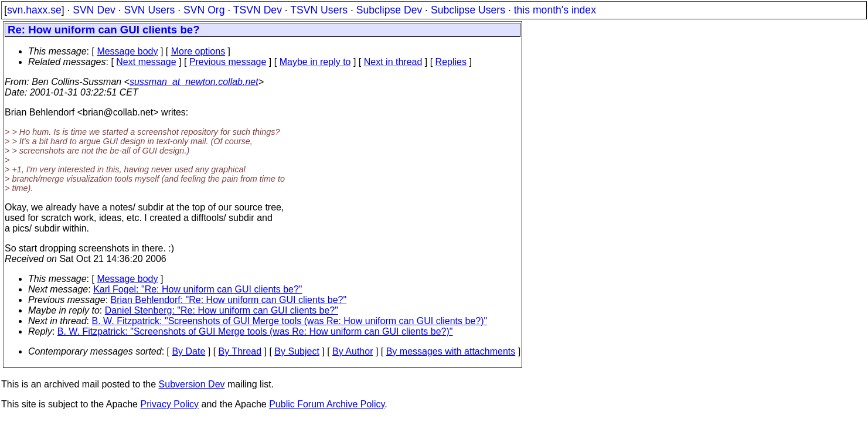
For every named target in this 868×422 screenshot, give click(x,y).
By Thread (240, 351)
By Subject (297, 351)
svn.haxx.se (34, 10)
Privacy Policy (169, 404)
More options (198, 51)
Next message (146, 62)
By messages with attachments (451, 351)
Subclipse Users (468, 10)
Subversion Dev (192, 384)
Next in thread (393, 62)
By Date (188, 351)
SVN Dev (94, 10)
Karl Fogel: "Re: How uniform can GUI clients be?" (198, 289)
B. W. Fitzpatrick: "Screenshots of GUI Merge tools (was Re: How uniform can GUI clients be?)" (290, 321)
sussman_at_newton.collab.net (194, 82)
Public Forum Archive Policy (327, 404)
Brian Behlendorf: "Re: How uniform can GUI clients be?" (229, 300)
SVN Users (149, 10)
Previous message (228, 62)
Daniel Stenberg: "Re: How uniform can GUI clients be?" (222, 310)
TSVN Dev (258, 10)
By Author (353, 351)
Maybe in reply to (315, 62)
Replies (451, 62)
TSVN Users (319, 10)
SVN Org (204, 10)
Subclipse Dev (389, 10)
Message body (127, 51)
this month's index (555, 10)
